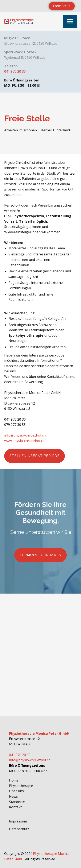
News (13, 796)
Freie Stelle (62, 6)
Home (14, 780)
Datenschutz (19, 829)
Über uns (16, 791)
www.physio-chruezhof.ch (24, 441)
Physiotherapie (21, 786)
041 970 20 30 (15, 71)
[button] (70, 22)
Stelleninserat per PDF (35, 456)
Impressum (18, 821)
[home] (19, 22)
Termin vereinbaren (41, 555)
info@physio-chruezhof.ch (25, 435)
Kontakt (15, 807)
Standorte (17, 802)
